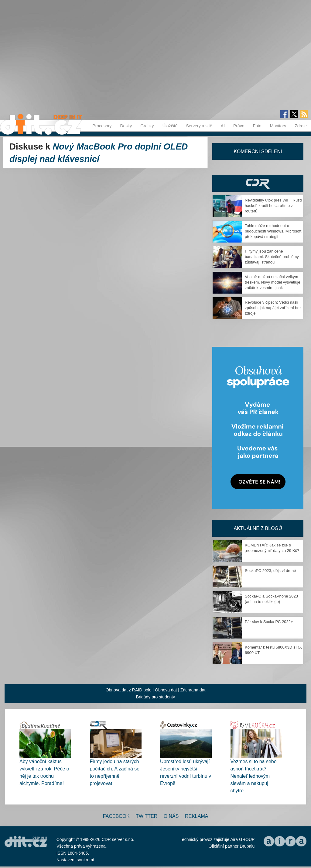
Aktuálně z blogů (258, 528)
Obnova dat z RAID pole (129, 690)
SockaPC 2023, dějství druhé (270, 571)
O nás (171, 816)
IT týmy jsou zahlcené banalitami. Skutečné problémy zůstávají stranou (272, 257)
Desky (126, 126)
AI (223, 126)
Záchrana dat (193, 690)
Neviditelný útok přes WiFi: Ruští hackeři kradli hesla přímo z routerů (273, 206)
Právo (239, 126)
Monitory (278, 126)
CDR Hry (258, 183)
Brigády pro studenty (155, 697)
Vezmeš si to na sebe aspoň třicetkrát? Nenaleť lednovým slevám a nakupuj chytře (254, 776)
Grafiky (147, 126)
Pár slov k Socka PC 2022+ (269, 622)
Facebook (116, 816)
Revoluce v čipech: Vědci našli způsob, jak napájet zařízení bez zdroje (273, 308)
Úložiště (170, 126)
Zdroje (301, 126)
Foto (257, 126)
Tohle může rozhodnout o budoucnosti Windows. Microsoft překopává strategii (273, 231)
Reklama (197, 816)
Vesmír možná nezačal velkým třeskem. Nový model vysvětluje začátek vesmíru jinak (273, 282)
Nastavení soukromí (75, 860)
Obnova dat (166, 690)
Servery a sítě (199, 126)
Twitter (147, 816)
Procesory (102, 126)
